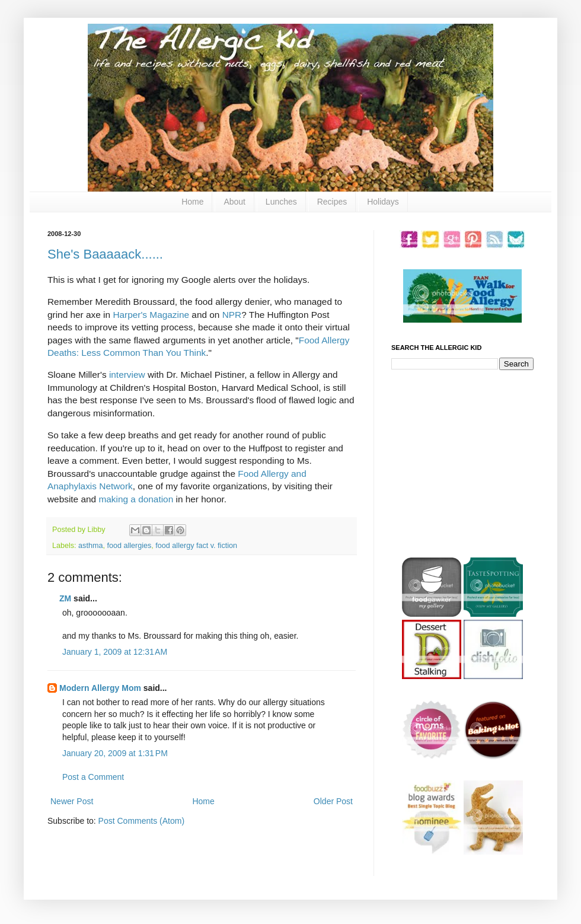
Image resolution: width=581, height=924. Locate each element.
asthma (90, 546)
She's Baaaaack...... (105, 254)
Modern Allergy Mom (100, 688)
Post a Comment (93, 777)
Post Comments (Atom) (141, 821)
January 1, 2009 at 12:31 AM (115, 652)
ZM (65, 598)
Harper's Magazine (151, 315)
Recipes (332, 202)
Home (192, 202)
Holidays (383, 202)
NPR (232, 315)
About (234, 202)
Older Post (333, 801)
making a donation (136, 499)
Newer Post (72, 801)
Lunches (281, 202)
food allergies (129, 546)
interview (127, 375)
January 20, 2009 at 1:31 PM (115, 753)
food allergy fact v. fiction (196, 546)
